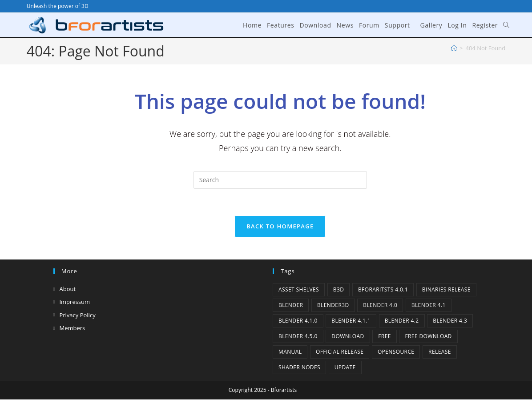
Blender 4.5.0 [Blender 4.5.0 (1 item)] (298, 336)
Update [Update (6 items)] (345, 367)
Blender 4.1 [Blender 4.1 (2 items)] (429, 305)
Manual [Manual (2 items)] (290, 352)
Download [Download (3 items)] (348, 336)
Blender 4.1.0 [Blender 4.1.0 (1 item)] (298, 321)
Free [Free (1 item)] (385, 336)
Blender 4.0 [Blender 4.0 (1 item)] (380, 305)
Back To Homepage (280, 226)
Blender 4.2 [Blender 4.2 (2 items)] (402, 321)
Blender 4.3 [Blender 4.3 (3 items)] (450, 321)
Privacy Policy (77, 315)
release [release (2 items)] (440, 352)
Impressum (75, 302)
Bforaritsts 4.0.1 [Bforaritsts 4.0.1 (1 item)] (383, 289)
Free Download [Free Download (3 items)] (428, 336)
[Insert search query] (280, 180)
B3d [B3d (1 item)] (339, 289)
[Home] (454, 48)
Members (72, 328)
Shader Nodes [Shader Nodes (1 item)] (299, 367)
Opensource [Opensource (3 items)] (396, 352)
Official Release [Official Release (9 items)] (340, 352)
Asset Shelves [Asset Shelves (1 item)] (299, 289)
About (67, 289)
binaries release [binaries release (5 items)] (446, 289)
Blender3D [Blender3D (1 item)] (333, 305)
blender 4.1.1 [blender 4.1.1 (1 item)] (351, 321)
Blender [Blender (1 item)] (291, 305)
